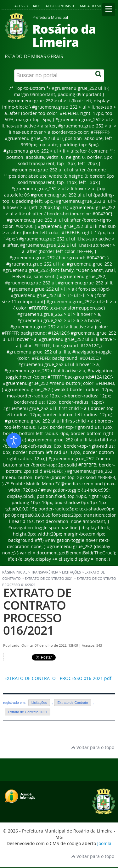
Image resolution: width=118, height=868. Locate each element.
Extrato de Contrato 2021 (49, 579)
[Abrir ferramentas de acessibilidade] (14, 440)
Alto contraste (60, 6)
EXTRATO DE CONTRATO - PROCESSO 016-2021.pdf (58, 678)
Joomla (104, 843)
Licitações (39, 703)
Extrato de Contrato (73, 703)
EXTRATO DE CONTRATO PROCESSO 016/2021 (37, 611)
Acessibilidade (28, 6)
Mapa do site (92, 6)
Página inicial (15, 572)
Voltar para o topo (93, 747)
